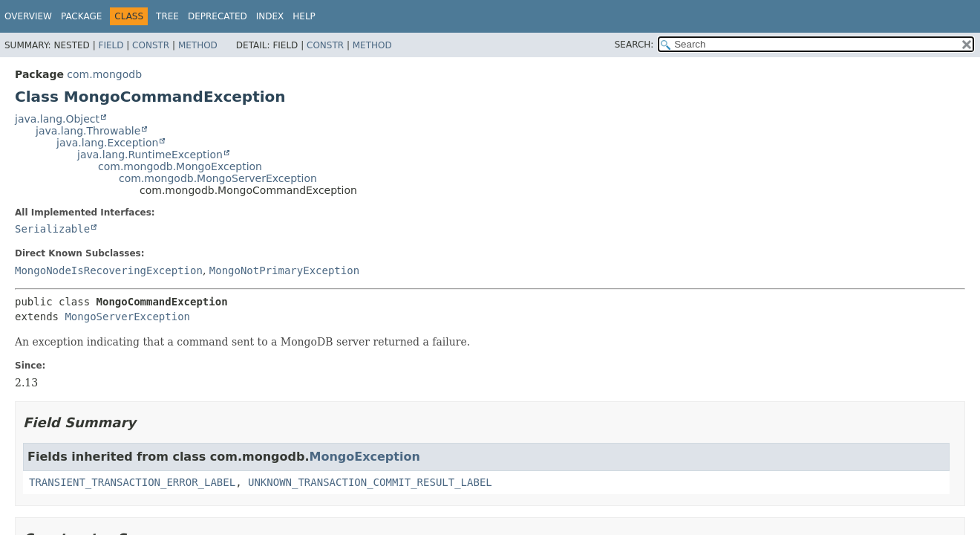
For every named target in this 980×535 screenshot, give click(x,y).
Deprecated (218, 16)
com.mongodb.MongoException (180, 166)
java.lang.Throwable (88, 131)
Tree (167, 16)
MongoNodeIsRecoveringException (109, 270)
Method (198, 45)
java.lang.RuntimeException (150, 155)
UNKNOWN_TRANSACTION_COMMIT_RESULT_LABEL (370, 482)
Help (304, 16)
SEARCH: (634, 45)
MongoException (365, 457)
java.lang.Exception (107, 143)
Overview (28, 16)
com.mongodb (104, 74)
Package (81, 16)
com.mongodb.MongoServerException (218, 178)
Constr (151, 45)
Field (111, 45)
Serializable (52, 229)
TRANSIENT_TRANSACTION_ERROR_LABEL (132, 482)
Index (270, 16)
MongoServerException (127, 317)
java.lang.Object (57, 119)
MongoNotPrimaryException (284, 270)
